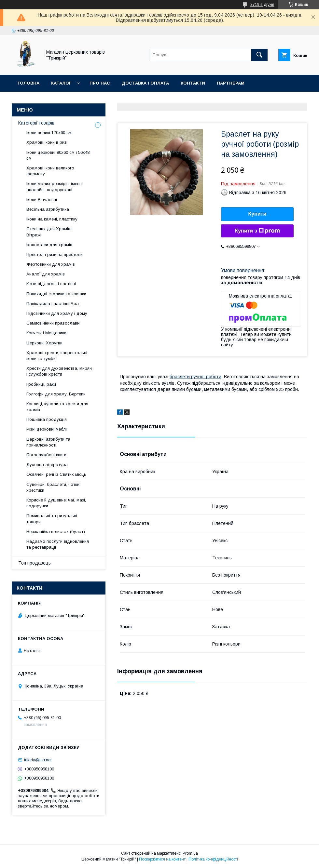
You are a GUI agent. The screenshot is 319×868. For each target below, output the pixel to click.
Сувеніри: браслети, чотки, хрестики (53, 487)
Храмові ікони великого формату (50, 171)
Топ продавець (35, 563)
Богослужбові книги (46, 455)
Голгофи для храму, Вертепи (56, 394)
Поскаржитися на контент (162, 859)
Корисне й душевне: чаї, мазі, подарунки (56, 503)
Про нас (100, 83)
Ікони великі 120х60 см (49, 133)
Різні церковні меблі (47, 429)
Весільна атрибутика (48, 209)
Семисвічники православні (53, 323)
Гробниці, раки (41, 384)
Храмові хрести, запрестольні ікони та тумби (57, 356)
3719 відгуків (262, 5)
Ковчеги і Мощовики (46, 333)
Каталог (61, 83)
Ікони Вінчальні (42, 200)
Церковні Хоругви (44, 343)
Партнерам (231, 83)
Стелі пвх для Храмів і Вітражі (49, 232)
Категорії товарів (36, 123)
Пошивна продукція (47, 419)
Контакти (193, 83)
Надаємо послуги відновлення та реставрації (58, 544)
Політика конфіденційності (213, 859)
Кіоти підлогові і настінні (51, 284)
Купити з (257, 231)
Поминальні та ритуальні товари (52, 519)
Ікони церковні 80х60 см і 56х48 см (58, 155)
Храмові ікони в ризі (47, 142)
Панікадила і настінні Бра (53, 304)
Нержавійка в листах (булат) (56, 532)
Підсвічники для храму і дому (57, 313)
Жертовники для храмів (51, 264)
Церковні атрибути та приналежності (48, 442)
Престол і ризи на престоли (55, 254)
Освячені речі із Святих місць (56, 474)
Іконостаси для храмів (49, 245)
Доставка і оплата (145, 83)
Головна (28, 83)
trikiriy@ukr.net (38, 760)
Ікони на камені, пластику (52, 219)
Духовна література (47, 465)
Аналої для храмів (46, 274)
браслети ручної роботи (195, 377)
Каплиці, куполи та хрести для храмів (57, 407)
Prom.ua (190, 853)
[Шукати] (259, 55)
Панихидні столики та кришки (56, 294)
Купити (257, 214)
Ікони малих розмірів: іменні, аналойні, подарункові (55, 187)
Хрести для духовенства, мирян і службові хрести (59, 371)
